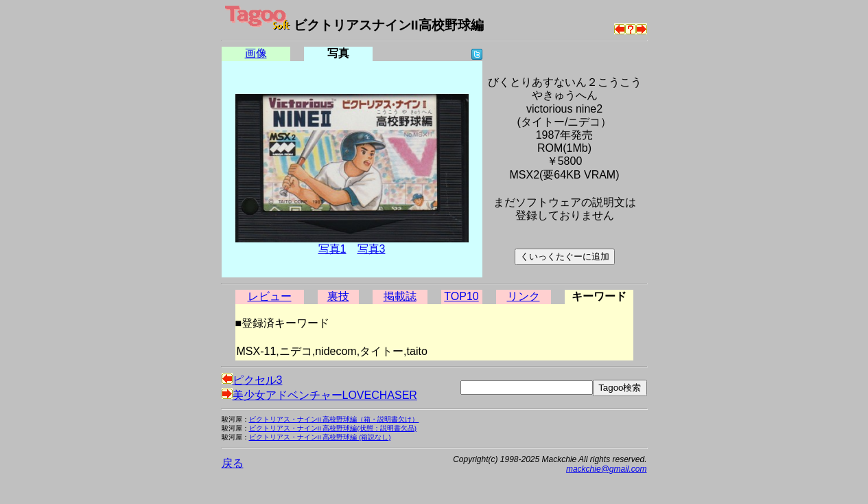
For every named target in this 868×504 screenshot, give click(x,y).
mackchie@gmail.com (607, 469)
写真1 (332, 249)
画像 (256, 53)
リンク (524, 296)
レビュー (270, 296)
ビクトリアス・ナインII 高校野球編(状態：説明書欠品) (333, 428)
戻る (233, 463)
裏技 (338, 296)
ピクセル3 (252, 380)
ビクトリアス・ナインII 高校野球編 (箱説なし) (320, 437)
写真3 (372, 249)
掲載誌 (400, 296)
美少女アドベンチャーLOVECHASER (319, 395)
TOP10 (461, 296)
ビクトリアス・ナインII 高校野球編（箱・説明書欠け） (334, 419)
